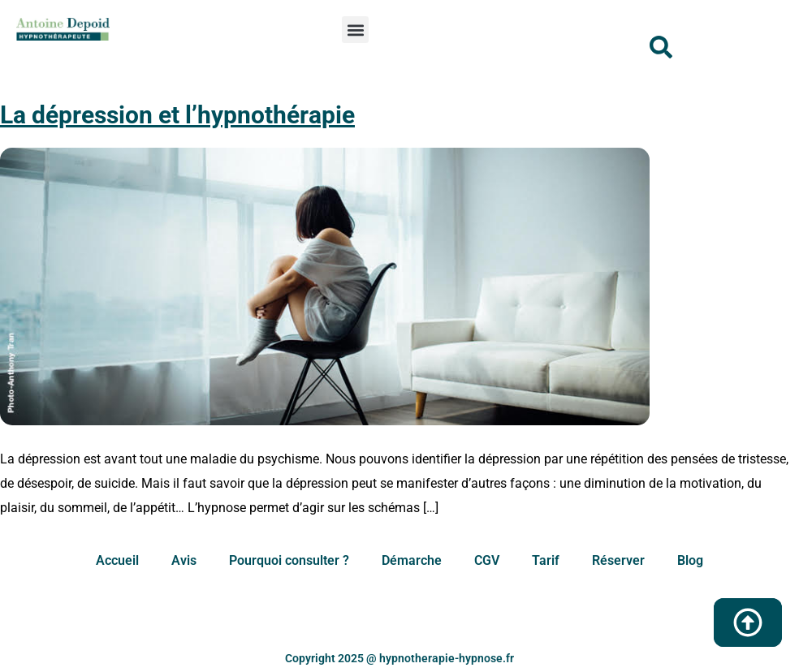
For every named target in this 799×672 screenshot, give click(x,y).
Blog (690, 560)
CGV (487, 560)
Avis (184, 560)
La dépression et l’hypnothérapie (177, 115)
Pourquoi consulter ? (289, 560)
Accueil (117, 560)
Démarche (412, 560)
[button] (355, 30)
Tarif (546, 560)
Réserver (618, 560)
